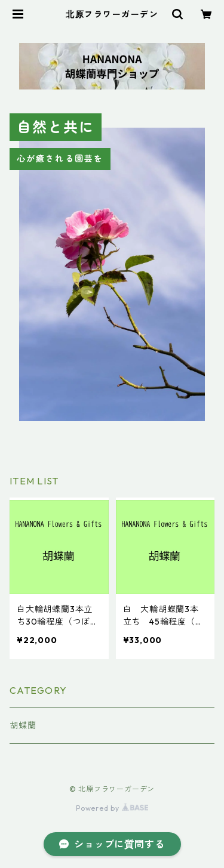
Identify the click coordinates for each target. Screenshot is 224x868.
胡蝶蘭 (23, 725)
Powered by (112, 808)
